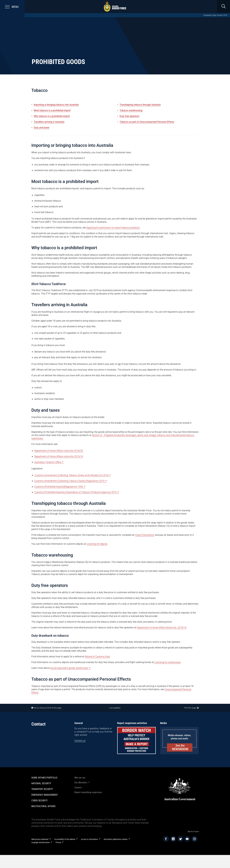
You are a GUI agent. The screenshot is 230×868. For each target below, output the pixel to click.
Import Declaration (145, 535)
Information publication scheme (116, 839)
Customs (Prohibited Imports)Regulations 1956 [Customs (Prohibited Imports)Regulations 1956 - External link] (59, 487)
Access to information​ (89, 839)
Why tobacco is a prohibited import (52, 116)
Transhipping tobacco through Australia (140, 105)
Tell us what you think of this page (47, 708)
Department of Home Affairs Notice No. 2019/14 (162, 628)
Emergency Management (45, 795)
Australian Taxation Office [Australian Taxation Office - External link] (48, 462)
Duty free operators (129, 116)
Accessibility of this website (65, 839)
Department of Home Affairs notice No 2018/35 (59, 451)
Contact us (80, 741)
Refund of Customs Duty (97, 657)
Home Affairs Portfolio (44, 778)
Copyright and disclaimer (41, 842)
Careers (78, 788)
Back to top (193, 831)
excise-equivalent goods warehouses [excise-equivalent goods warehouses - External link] (69, 668)
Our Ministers (81, 783)
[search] (223, 7)
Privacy (58, 842)
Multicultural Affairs (43, 806)
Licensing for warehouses (167, 662)
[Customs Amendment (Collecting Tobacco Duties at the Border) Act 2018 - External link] (73, 475)
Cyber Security (39, 801)
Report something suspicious (88, 792)
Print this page (191, 708)
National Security (41, 783)
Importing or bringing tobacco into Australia (56, 105)
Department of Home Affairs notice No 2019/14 (59, 456)
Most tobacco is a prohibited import (52, 110)
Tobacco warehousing (131, 110)
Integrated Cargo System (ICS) (215, 15)
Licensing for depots (97, 544)
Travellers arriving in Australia (49, 122)
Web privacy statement (40, 839)
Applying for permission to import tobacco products (113, 228)
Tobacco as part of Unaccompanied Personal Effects (147, 122)
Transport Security (42, 789)
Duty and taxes (42, 128)
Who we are (80, 778)
